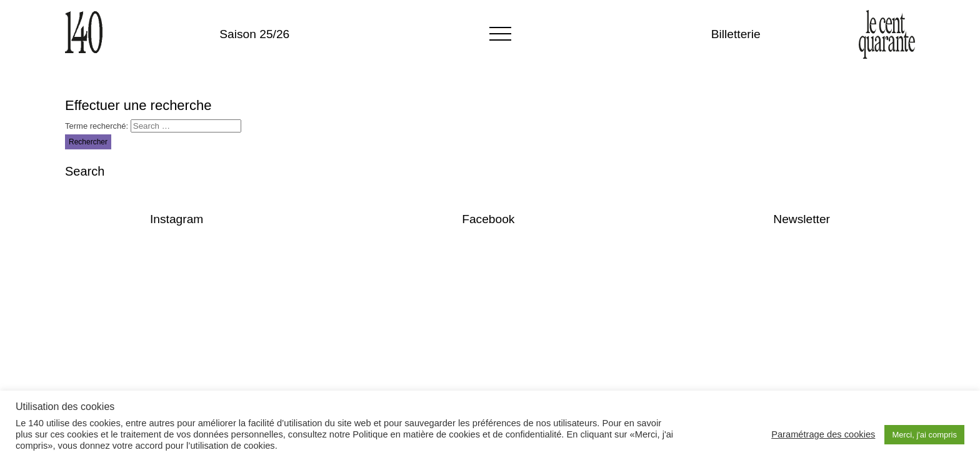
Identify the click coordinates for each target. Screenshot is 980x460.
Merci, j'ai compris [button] (924, 435)
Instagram (177, 219)
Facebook (488, 219)
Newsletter (802, 219)
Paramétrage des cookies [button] (823, 434)
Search (85, 171)
